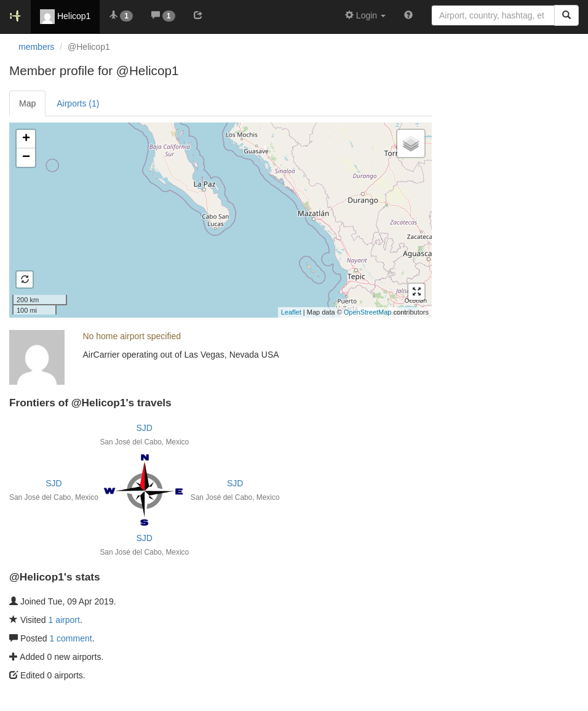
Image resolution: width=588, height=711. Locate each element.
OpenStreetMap (368, 312)
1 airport (64, 620)
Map (27, 103)
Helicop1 (65, 17)
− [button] (26, 158)
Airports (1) (78, 103)
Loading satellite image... (219, 220)
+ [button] (26, 139)
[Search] (566, 15)
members (36, 47)
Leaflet (291, 312)
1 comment (70, 638)
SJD (145, 428)
